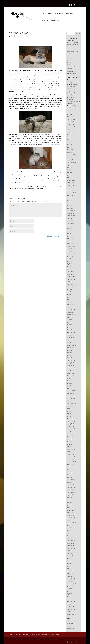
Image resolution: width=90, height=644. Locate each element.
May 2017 (69, 383)
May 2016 (69, 414)
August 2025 (70, 134)
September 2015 (71, 434)
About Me (50, 13)
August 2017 (70, 376)
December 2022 (71, 216)
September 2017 (71, 373)
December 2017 (71, 365)
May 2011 (69, 563)
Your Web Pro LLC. (51, 639)
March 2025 (70, 147)
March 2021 (70, 269)
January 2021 (70, 274)
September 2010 (71, 584)
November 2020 (71, 279)
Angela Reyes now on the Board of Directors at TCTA (74, 45)
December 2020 (71, 277)
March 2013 (70, 508)
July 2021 (69, 259)
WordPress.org (71, 628)
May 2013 (69, 502)
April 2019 (69, 327)
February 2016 (71, 421)
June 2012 (69, 530)
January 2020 (70, 304)
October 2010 (70, 581)
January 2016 (70, 424)
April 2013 (69, 505)
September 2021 (71, 254)
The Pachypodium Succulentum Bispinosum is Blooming (74, 67)
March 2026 (70, 117)
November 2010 (71, 579)
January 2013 (70, 513)
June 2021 (69, 261)
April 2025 (69, 145)
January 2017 (70, 393)
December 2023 (71, 185)
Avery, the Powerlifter (73, 49)
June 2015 (69, 442)
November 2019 (71, 310)
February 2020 (71, 302)
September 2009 (71, 614)
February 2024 (71, 180)
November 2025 (71, 127)
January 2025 (70, 152)
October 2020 (70, 282)
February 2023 (71, 211)
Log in (68, 621)
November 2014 (71, 457)
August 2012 (70, 525)
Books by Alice (55, 20)
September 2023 (71, 193)
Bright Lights (59, 13)
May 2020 (69, 294)
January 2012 (70, 543)
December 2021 (71, 246)
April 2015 (69, 447)
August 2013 (70, 495)
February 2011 (71, 571)
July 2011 (69, 558)
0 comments (34, 36)
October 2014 (70, 459)
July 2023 (69, 198)
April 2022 (69, 236)
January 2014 (70, 482)
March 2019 (70, 330)
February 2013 (71, 510)
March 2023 (70, 208)
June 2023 (69, 200)
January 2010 (70, 604)
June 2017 (69, 381)
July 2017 (69, 378)
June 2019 (69, 322)
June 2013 (69, 500)
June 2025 (69, 139)
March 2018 (70, 358)
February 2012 (71, 541)
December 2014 (71, 454)
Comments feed (71, 626)
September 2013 (71, 492)
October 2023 (70, 190)
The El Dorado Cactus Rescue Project (73, 108)
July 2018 (69, 350)
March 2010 (70, 599)
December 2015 (71, 426)
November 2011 (71, 548)
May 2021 (69, 264)
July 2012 (69, 528)
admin (12, 36)
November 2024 (71, 157)
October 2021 (70, 251)
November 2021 (71, 249)
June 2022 (69, 231)
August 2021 (70, 256)
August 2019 (70, 317)
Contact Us (45, 20)
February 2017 (71, 391)
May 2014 (69, 472)
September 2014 (71, 462)
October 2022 (70, 221)
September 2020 (71, 284)
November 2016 (71, 398)
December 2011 (71, 546)
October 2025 (70, 129)
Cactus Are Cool (69, 13)
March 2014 (70, 477)
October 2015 (70, 431)
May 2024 (69, 173)
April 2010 (69, 596)
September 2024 (71, 162)
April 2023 (69, 206)
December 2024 (71, 155)
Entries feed (70, 623)
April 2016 (69, 416)
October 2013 (70, 490)
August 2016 (70, 406)
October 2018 (70, 343)
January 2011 (70, 574)
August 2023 (70, 195)
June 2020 (69, 292)
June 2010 (69, 591)
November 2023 (71, 188)
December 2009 (71, 607)
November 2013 (71, 487)
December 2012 (71, 515)
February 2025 (71, 150)
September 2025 (71, 132)
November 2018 (71, 340)
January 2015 (70, 452)
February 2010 (71, 601)
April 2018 (69, 355)
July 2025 (69, 137)
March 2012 (70, 538)
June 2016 (69, 411)
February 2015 (71, 449)
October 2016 (70, 401)
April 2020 (69, 297)
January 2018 (70, 363)
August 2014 (70, 464)
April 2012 (69, 535)
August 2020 (70, 287)
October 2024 (70, 160)
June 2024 (69, 170)
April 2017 (69, 386)
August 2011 (70, 556)
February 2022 (71, 241)
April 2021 (69, 266)
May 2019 (69, 325)
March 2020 (70, 299)
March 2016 (70, 419)
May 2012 (69, 533)
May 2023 (69, 203)
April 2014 (69, 475)
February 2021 (71, 272)
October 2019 (70, 312)
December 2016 (71, 396)
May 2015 (69, 444)
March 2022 (70, 238)
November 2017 (71, 368)
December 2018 (71, 337)
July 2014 (69, 467)
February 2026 (71, 119)
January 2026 (70, 122)
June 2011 (69, 561)
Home (44, 13)
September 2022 (71, 223)
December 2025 (71, 124)
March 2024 (70, 178)
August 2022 (70, 226)
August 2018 (70, 348)
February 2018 (71, 360)
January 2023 (70, 213)
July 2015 (69, 439)
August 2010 (70, 586)
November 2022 (71, 218)
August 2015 (70, 437)
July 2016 (69, 409)
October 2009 (70, 612)
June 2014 (69, 469)
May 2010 (69, 594)
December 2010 (71, 576)
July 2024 (69, 167)
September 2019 (71, 315)
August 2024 (70, 165)
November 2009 (71, 609)
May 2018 (69, 353)
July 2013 (69, 497)
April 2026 (69, 114)
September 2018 (71, 345)
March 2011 (70, 568)
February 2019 (71, 332)
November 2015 (71, 429)
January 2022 (70, 244)
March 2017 (70, 388)
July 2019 (69, 320)
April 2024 (69, 175)
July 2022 (69, 228)
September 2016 (71, 403)
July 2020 (69, 289)
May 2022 (69, 233)
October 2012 (70, 520)
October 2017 (70, 371)
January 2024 (70, 183)
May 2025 (69, 142)
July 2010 (69, 589)
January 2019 (70, 335)
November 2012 (71, 518)
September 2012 (71, 523)
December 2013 (71, 485)
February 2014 (71, 480)
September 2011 (71, 553)
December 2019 (71, 307)
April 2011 (69, 566)
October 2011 (70, 551)
